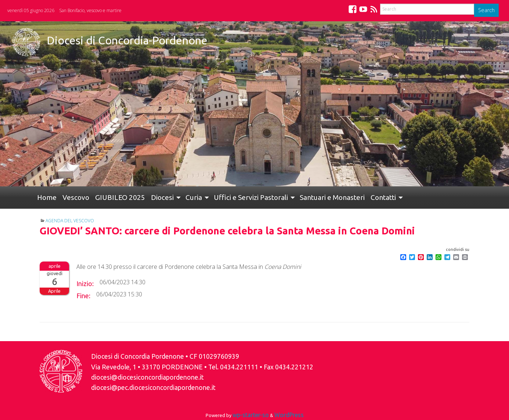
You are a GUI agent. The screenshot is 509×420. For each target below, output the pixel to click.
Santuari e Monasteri (332, 197)
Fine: (83, 296)
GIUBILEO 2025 (120, 197)
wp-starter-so (251, 415)
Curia (194, 197)
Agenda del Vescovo (70, 221)
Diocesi (162, 197)
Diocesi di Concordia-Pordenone (127, 40)
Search (486, 10)
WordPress (289, 415)
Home (47, 197)
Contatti (383, 197)
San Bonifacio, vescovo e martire (90, 10)
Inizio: (85, 284)
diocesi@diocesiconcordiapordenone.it (147, 377)
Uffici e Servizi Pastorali (251, 197)
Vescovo (76, 197)
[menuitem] (47, 198)
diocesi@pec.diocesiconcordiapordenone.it (153, 388)
